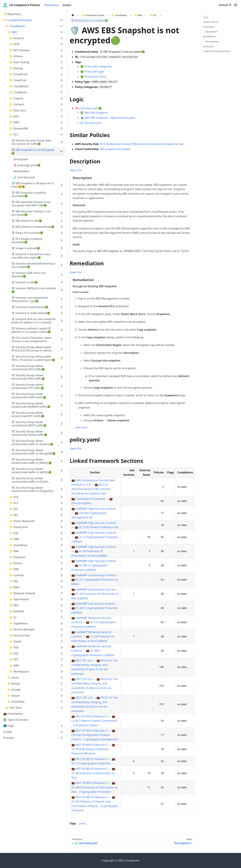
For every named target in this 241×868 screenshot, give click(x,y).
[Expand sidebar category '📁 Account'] (62, 38)
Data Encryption (82, 503)
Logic (206, 17)
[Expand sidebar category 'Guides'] (62, 732)
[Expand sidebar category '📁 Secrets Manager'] (62, 629)
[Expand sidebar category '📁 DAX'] (62, 116)
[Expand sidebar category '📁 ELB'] (62, 533)
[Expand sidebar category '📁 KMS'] (62, 569)
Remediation (209, 36)
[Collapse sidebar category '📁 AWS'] (62, 32)
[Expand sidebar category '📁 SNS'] (62, 647)
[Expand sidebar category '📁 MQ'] (62, 581)
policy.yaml (209, 46)
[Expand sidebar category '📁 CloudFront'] (62, 74)
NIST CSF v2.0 (84, 660)
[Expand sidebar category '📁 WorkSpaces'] (62, 672)
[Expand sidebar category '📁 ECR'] (62, 497)
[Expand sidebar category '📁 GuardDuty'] (62, 545)
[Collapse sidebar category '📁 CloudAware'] (62, 26)
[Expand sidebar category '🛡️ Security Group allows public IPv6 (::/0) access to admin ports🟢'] (62, 358)
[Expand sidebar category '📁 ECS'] (62, 503)
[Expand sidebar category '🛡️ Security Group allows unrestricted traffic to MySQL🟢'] (62, 471)
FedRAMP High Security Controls (96, 509)
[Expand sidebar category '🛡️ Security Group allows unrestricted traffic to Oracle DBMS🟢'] (62, 480)
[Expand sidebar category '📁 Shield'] (62, 641)
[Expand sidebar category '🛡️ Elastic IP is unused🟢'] (62, 233)
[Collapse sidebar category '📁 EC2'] (62, 134)
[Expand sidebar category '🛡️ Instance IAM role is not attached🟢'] (62, 275)
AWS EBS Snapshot (96, 113)
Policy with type (94, 72)
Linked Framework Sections (217, 51)
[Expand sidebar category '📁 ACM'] (62, 44)
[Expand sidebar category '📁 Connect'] (62, 104)
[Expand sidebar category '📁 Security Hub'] (62, 635)
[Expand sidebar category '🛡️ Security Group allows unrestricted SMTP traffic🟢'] (62, 424)
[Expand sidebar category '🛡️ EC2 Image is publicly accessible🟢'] (62, 240)
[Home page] (73, 15)
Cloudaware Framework (90, 499)
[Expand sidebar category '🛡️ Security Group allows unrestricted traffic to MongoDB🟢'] (62, 452)
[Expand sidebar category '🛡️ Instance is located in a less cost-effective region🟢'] (62, 256)
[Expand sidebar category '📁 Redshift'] (62, 611)
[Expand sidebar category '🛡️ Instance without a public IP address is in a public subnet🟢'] (62, 330)
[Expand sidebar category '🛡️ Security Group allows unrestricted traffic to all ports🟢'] (62, 442)
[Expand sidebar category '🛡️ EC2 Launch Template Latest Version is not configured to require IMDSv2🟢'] (62, 339)
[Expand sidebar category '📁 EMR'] (62, 539)
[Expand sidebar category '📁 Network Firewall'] (62, 593)
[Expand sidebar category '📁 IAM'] (62, 551)
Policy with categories (98, 66)
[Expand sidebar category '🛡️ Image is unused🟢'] (62, 248)
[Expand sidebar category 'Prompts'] (62, 738)
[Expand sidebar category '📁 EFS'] (62, 509)
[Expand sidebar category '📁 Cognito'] (62, 98)
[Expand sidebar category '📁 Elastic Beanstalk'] (62, 521)
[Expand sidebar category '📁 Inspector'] (62, 557)
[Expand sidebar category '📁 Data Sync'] (62, 110)
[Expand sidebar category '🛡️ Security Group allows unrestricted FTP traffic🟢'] (62, 386)
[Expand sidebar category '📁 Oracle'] (62, 696)
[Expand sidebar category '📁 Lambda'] (62, 575)
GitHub (225, 5)
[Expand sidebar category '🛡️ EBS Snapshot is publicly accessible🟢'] (62, 194)
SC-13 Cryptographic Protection (91, 763)
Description (209, 27)
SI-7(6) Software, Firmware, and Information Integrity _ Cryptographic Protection (95, 806)
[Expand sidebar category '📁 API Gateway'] (62, 50)
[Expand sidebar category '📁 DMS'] (62, 122)
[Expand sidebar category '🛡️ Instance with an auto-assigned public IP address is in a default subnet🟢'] (62, 321)
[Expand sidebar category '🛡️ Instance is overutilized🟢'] (62, 307)
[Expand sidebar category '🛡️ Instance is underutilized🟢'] (62, 313)
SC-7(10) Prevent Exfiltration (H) (98, 527)
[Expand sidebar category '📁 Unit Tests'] (62, 708)
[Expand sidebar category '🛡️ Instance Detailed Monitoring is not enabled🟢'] (62, 265)
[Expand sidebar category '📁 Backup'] (62, 68)
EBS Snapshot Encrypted (115, 149)
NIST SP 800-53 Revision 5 (92, 716)
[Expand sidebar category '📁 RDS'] (62, 605)
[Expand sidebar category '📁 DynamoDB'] (62, 128)
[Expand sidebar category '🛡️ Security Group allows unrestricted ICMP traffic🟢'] (62, 396)
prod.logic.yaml (89, 108)
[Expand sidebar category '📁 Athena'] (62, 56)
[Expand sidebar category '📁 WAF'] (62, 666)
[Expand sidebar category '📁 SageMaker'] (62, 623)
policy (82, 823)
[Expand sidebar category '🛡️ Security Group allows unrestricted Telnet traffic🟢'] (62, 433)
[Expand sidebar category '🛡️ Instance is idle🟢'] (62, 282)
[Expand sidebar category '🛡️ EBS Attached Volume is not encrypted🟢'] (62, 213)
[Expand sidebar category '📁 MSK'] (62, 587)
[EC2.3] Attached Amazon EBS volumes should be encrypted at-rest (142, 144)
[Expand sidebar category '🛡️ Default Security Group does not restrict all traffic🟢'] (62, 142)
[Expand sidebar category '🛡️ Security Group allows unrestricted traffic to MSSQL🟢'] (62, 461)
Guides (67, 5)
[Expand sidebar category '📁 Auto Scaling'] (62, 62)
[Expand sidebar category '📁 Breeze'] (62, 684)
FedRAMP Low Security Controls (95, 575)
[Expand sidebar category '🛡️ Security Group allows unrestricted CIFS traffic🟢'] (62, 368)
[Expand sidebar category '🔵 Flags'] (62, 726)
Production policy (95, 77)
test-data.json (93, 123)
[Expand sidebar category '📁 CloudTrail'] (62, 80)
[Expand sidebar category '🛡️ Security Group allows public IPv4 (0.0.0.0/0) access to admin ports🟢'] (62, 349)
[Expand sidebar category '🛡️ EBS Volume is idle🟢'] (62, 221)
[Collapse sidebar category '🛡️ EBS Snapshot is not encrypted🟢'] (62, 151)
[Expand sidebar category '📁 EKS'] (62, 515)
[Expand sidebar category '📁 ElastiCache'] (62, 527)
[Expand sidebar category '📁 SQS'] (62, 653)
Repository (52, 5)
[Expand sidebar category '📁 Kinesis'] (62, 563)
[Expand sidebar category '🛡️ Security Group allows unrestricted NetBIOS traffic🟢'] (62, 405)
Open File (76, 170)
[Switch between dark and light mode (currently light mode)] (236, 5)
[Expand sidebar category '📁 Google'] (62, 690)
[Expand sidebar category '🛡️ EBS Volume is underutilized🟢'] (62, 227)
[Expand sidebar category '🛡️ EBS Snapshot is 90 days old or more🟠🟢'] (62, 185)
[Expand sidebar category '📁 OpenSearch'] (62, 599)
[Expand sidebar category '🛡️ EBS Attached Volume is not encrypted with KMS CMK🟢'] (62, 204)
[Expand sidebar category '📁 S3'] (62, 617)
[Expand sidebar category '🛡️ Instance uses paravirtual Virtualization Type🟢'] (62, 299)
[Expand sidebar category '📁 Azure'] (62, 678)
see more (81, 427)
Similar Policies (211, 22)
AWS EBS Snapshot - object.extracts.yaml (110, 118)
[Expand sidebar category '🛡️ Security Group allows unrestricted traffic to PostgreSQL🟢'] (62, 489)
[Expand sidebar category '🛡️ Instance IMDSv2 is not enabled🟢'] (62, 290)
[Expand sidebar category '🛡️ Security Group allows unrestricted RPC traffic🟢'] (62, 414)
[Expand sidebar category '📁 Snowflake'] (62, 702)
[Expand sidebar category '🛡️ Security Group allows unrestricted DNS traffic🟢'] (62, 377)
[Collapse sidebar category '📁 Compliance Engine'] (62, 20)
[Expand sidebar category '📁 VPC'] (62, 659)
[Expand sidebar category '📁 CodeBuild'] (62, 92)
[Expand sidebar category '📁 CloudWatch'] (62, 86)
